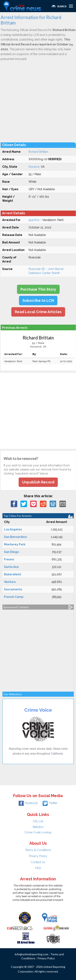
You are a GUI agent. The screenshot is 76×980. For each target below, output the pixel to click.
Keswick (34, 167)
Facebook (28, 803)
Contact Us (38, 862)
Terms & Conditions (38, 850)
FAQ (38, 868)
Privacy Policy (38, 856)
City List (38, 821)
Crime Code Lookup (38, 832)
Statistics (38, 827)
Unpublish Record (38, 482)
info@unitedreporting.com (32, 954)
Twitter (50, 803)
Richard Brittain (38, 152)
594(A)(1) (34, 220)
